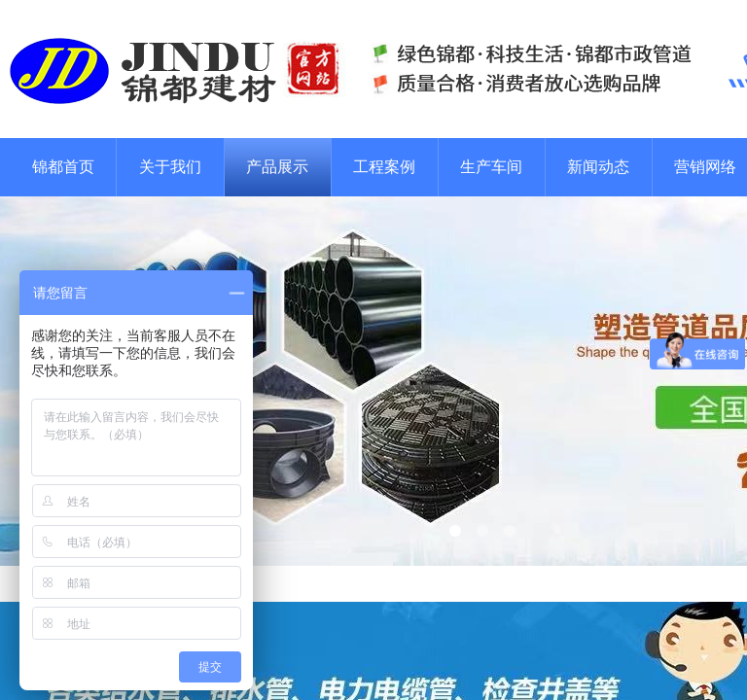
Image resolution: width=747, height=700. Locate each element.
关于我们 (170, 167)
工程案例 (384, 167)
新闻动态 (598, 167)
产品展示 (277, 167)
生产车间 (491, 167)
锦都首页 (63, 167)
